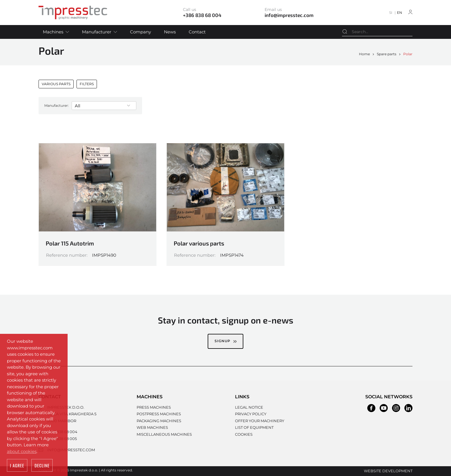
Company (141, 32)
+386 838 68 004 (62, 432)
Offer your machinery (260, 421)
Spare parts (387, 54)
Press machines (154, 407)
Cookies (244, 434)
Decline (42, 465)
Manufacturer (97, 32)
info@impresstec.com (71, 450)
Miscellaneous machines (164, 434)
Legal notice (249, 407)
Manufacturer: (57, 105)
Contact (197, 32)
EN (400, 13)
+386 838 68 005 (62, 439)
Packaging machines (159, 421)
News (170, 32)
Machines (53, 32)
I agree (17, 465)
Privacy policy (251, 414)
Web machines (152, 427)
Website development (388, 471)
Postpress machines (159, 414)
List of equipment (254, 427)
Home (364, 54)
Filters (87, 84)
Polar (408, 54)
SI (391, 13)
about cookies (22, 451)
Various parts (56, 84)
